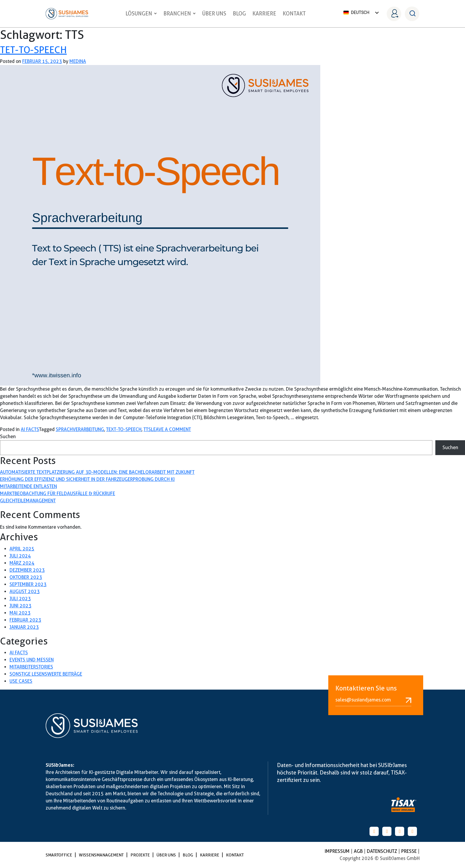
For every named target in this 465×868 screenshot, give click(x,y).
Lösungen (141, 14)
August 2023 (25, 591)
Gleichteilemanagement (28, 501)
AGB (359, 851)
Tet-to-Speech (33, 50)
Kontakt (294, 14)
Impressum (338, 851)
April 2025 (22, 549)
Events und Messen (32, 660)
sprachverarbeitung (80, 429)
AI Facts (30, 429)
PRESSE (410, 851)
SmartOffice (59, 855)
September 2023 (28, 584)
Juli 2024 (20, 556)
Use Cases (21, 681)
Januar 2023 (24, 627)
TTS (147, 429)
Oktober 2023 (26, 577)
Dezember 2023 (27, 570)
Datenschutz (383, 851)
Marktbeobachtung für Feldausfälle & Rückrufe (58, 494)
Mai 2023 (20, 613)
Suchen (8, 437)
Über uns (214, 14)
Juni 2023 (20, 606)
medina (78, 61)
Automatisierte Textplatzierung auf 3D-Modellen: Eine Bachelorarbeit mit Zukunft (97, 472)
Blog (239, 14)
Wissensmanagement (102, 855)
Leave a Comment (171, 429)
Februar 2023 (25, 620)
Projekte (141, 855)
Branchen (180, 14)
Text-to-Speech (124, 429)
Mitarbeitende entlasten (28, 486)
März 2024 (22, 563)
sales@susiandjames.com (373, 700)
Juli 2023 (20, 599)
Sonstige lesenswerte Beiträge (46, 674)
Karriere (264, 14)
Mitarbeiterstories (31, 667)
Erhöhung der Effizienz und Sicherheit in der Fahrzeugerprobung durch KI (87, 479)
